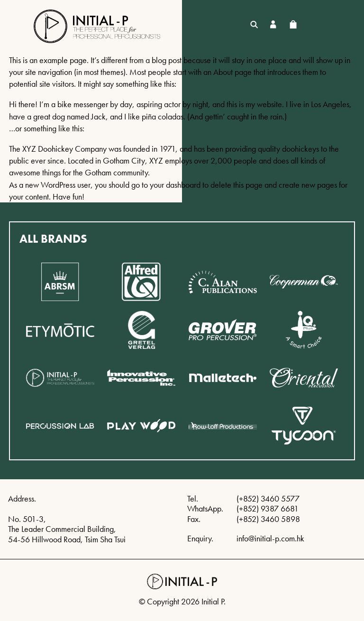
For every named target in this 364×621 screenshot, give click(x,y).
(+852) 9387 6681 (268, 508)
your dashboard (175, 185)
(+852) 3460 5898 (268, 519)
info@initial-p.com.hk (270, 538)
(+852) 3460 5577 (268, 498)
